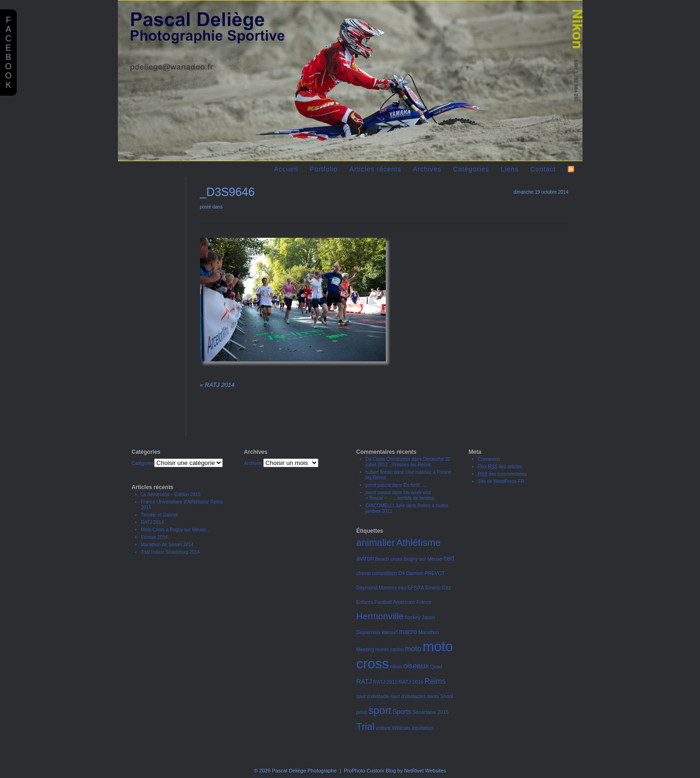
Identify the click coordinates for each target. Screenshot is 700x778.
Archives (427, 169)
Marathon (429, 632)
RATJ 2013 (386, 682)
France (424, 602)
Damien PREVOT (426, 573)
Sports (402, 712)
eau (402, 588)
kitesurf (389, 632)
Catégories (471, 169)
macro (408, 632)
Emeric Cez (438, 588)
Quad (436, 667)
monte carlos (389, 649)
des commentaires (502, 474)
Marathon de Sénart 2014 (167, 545)
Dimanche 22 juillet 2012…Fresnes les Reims (408, 462)
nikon (396, 667)
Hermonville (380, 616)
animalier (376, 542)
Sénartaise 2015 (431, 712)
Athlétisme (419, 542)
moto (413, 648)
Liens (510, 169)
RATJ (364, 681)
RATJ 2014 (217, 385)
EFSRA (416, 588)
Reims (435, 681)
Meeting (365, 649)
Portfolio (324, 169)
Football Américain (395, 602)
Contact (543, 169)
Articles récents (376, 169)
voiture (383, 728)
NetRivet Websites (425, 771)
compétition (385, 573)
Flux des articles (500, 467)
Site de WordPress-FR (501, 481)
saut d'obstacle (373, 696)
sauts (433, 696)
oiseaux (416, 666)
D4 (402, 573)
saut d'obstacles (408, 696)
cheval (364, 573)
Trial (366, 726)
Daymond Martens (377, 588)
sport (380, 710)
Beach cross (389, 559)
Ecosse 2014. (155, 537)
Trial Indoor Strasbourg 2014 (171, 552)
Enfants (365, 602)
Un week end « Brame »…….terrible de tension (400, 495)
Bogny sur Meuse (423, 559)
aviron (365, 558)
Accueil (286, 169)
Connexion (489, 459)
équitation (422, 728)
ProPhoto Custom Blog (370, 771)
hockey (413, 617)
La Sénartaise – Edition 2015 (171, 494)
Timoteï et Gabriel (159, 515)
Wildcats (401, 728)
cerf (449, 558)
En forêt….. (415, 485)
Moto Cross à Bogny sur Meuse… (176, 530)
